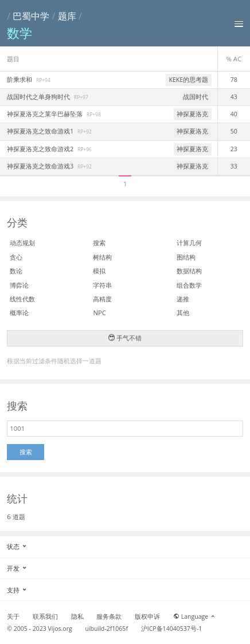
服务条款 (109, 616)
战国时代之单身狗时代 (39, 97)
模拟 (99, 271)
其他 (183, 313)
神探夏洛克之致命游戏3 (41, 166)
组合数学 (189, 285)
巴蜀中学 (31, 16)
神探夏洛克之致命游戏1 (41, 131)
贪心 (16, 257)
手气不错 (125, 338)
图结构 (186, 257)
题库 (67, 16)
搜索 (99, 243)
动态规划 (22, 243)
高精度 (102, 299)
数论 (16, 271)
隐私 (77, 616)
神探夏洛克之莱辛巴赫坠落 (46, 114)
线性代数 (22, 299)
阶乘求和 (20, 80)
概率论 (19, 313)
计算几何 (189, 243)
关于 (13, 616)
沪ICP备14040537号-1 (172, 629)
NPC (99, 313)
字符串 (102, 285)
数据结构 (189, 271)
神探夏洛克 (192, 114)
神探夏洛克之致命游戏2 (41, 149)
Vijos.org (60, 629)
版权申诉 (147, 616)
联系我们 (45, 616)
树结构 (102, 257)
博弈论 (19, 285)
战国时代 (196, 97)
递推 (183, 299)
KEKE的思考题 (189, 80)
